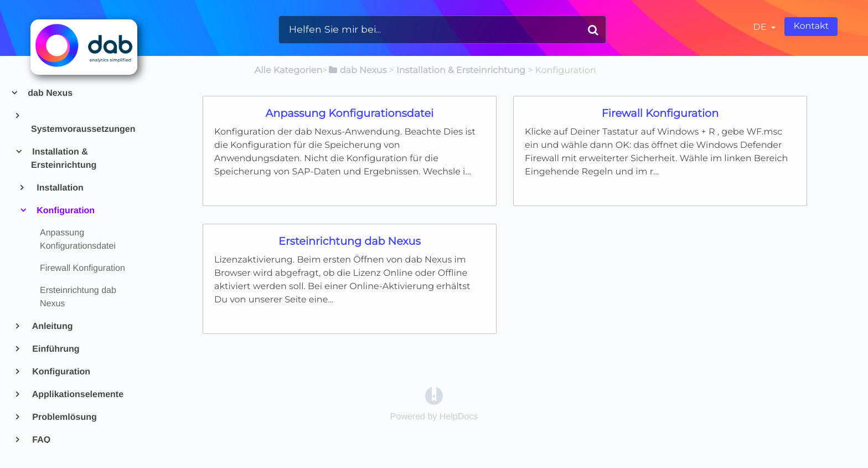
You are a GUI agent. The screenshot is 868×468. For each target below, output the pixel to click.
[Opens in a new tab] (434, 396)
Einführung (55, 349)
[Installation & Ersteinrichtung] (461, 71)
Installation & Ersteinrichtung (64, 159)
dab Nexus (50, 93)
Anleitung (52, 326)
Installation (60, 188)
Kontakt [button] (811, 26)
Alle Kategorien (288, 71)
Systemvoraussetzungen (83, 129)
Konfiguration (65, 211)
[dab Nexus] (357, 71)
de (761, 27)
